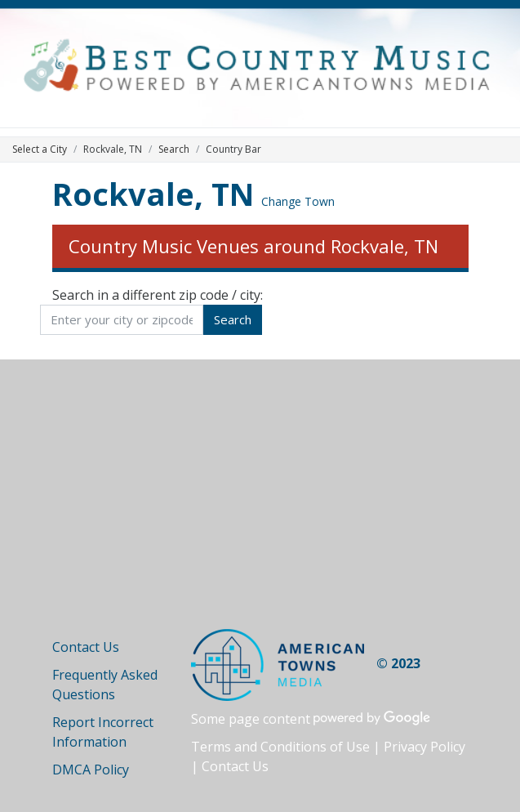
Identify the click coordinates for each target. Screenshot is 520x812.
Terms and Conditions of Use (280, 747)
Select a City (40, 149)
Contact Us (86, 647)
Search (174, 149)
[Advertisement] (260, 506)
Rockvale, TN (153, 194)
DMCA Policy (91, 770)
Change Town (298, 201)
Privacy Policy (424, 747)
